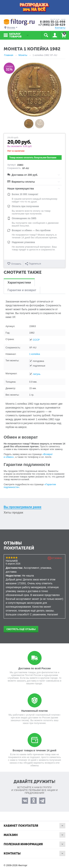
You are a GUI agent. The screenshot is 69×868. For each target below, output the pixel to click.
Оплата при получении (25, 206)
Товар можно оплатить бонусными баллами (33, 158)
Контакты (60, 28)
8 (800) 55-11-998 (53, 22)
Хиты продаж (13, 513)
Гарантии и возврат (22, 290)
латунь (37, 374)
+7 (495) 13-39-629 (52, 25)
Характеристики (19, 283)
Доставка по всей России (35, 668)
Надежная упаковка (23, 242)
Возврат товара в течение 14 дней (34, 750)
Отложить (16, 264)
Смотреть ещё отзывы (21, 629)
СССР (36, 340)
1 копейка (35, 354)
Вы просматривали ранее (23, 507)
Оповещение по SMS (24, 218)
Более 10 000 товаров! (25, 194)
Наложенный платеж (34, 711)
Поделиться (33, 264)
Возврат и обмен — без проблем (31, 230)
